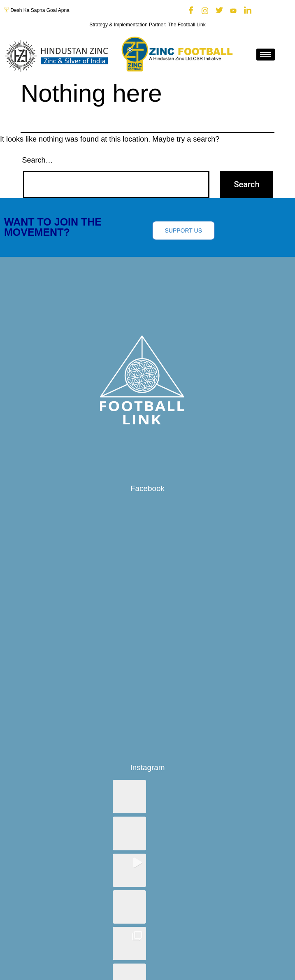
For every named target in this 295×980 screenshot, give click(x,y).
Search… (38, 160)
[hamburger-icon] (266, 55)
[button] (129, 797)
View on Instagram (147, 902)
